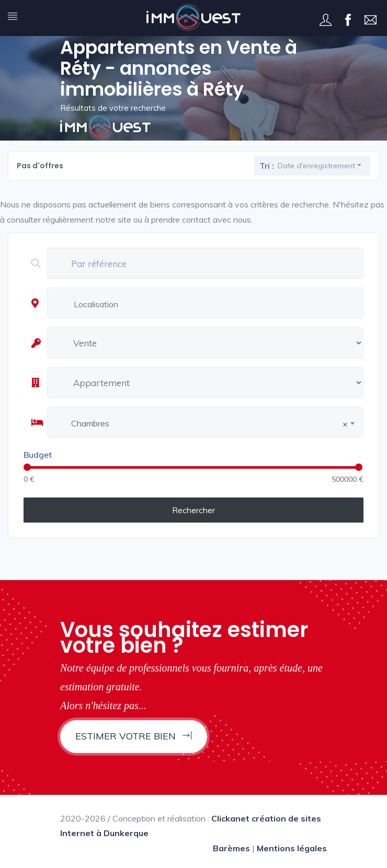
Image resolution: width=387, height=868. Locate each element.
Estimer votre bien (134, 736)
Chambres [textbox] (209, 424)
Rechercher (193, 510)
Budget (38, 455)
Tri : (267, 166)
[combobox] (217, 305)
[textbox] (220, 304)
